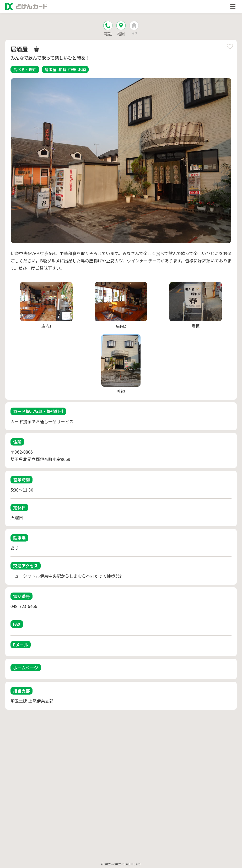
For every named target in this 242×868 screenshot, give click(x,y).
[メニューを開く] (233, 7)
